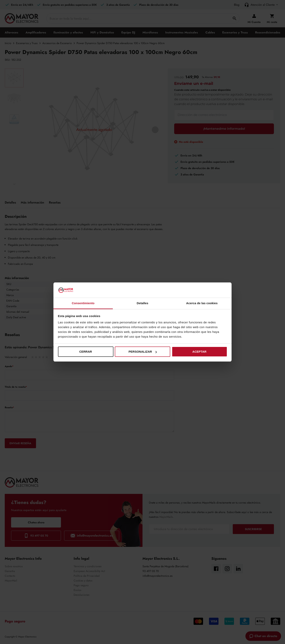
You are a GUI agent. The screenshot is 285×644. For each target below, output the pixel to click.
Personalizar (143, 352)
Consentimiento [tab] (83, 303)
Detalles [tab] (142, 303)
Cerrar (85, 352)
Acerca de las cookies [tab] (202, 303)
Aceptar (199, 352)
